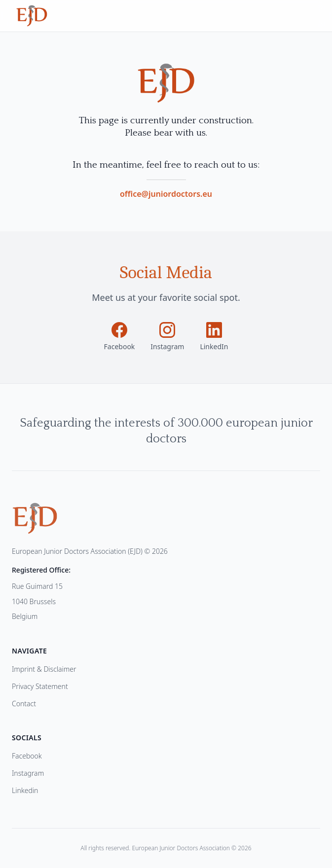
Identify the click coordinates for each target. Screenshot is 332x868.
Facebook (27, 756)
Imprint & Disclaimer (44, 669)
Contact (24, 704)
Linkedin (25, 790)
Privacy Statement (40, 686)
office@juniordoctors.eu (166, 194)
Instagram (28, 773)
